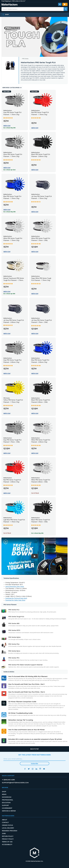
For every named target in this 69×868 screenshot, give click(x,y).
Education (6, 803)
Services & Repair (9, 811)
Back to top (34, 749)
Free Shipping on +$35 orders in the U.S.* (13, 1)
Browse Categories (12, 88)
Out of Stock (35, 493)
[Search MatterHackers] (66, 9)
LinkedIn (36, 769)
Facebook (25, 769)
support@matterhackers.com (15, 783)
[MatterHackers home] (35, 853)
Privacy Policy (8, 839)
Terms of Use (7, 842)
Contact (5, 822)
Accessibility (7, 845)
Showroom (7, 797)
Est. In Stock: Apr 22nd (9, 170)
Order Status (7, 825)
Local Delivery (8, 828)
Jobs (4, 833)
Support (5, 805)
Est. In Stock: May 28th (9, 128)
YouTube (44, 769)
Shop (4, 792)
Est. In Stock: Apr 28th (9, 294)
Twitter (29, 769)
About (5, 820)
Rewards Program (10, 831)
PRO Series (25, 59)
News (4, 794)
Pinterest (40, 769)
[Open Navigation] (5, 15)
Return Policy (8, 836)
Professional (7, 800)
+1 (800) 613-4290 (8, 780)
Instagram (33, 769)
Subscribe (34, 764)
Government (7, 808)
